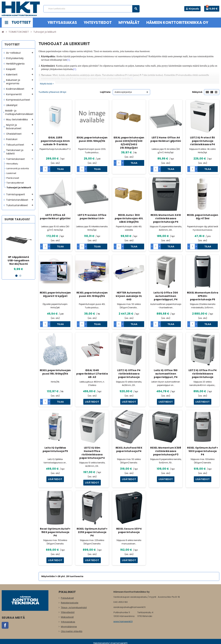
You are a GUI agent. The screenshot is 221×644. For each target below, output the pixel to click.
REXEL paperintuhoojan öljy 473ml (203, 217)
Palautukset (67, 598)
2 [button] (20, 276)
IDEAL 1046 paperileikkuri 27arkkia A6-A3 (92, 374)
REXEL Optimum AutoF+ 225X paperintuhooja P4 (92, 532)
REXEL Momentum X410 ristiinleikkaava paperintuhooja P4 (166, 218)
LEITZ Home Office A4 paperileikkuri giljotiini (166, 139)
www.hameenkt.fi (123, 621)
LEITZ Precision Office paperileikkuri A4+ (92, 217)
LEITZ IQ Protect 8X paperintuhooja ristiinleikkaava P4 (202, 141)
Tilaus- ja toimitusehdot (74, 607)
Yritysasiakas (68, 622)
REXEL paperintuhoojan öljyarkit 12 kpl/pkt (55, 294)
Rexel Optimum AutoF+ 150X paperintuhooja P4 (55, 532)
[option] (19, 249)
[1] (68, 60)
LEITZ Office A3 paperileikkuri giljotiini (55, 217)
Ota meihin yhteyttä (72, 631)
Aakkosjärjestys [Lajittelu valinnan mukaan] (123, 92)
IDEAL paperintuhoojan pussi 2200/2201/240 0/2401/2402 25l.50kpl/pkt (129, 143)
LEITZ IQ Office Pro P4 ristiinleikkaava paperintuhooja (203, 374)
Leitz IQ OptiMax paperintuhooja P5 (55, 449)
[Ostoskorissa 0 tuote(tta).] (212, 9)
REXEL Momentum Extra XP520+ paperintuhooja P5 (203, 296)
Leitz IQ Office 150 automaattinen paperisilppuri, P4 (166, 374)
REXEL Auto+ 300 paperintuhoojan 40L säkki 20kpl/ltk (129, 218)
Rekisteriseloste (70, 603)
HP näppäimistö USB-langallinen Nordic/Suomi (18, 260)
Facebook (5, 625)
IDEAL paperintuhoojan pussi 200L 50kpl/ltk (92, 139)
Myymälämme (69, 627)
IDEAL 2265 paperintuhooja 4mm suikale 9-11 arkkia (55, 141)
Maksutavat (67, 617)
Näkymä (197, 92)
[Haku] (91, 9)
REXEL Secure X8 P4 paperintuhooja (129, 530)
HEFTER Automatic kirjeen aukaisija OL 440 (129, 296)
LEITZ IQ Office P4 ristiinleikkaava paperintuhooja (129, 374)
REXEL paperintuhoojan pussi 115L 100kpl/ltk (55, 372)
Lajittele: (105, 92)
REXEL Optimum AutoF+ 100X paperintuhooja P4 (203, 451)
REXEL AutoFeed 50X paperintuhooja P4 (129, 449)
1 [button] (16, 276)
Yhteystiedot (68, 612)
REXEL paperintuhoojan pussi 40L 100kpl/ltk (92, 294)
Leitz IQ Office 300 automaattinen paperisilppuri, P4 (166, 296)
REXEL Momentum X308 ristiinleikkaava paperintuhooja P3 (166, 451)
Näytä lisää (47, 84)
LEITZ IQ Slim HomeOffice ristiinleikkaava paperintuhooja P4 (92, 453)
